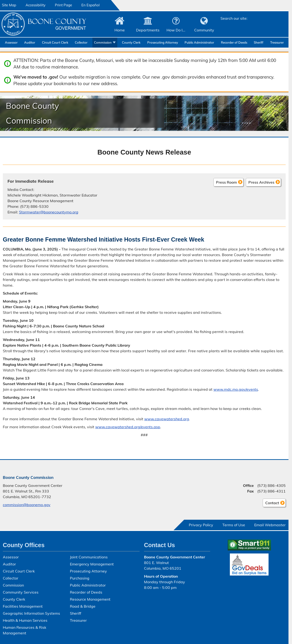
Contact (271, 504)
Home (120, 30)
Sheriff (259, 42)
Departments (148, 30)
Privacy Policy (201, 525)
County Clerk (131, 42)
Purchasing (80, 578)
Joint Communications (89, 557)
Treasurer (277, 42)
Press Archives (261, 182)
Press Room (226, 182)
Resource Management (90, 599)
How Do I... (176, 30)
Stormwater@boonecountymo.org (49, 212)
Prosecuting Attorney (163, 42)
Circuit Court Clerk (55, 42)
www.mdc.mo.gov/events (236, 389)
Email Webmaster (270, 525)
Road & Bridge (83, 606)
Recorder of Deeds (234, 42)
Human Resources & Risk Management (25, 630)
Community (204, 30)
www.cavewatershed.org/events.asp (128, 427)
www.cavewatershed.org (167, 419)
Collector (81, 42)
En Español (91, 5)
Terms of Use (234, 525)
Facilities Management (23, 606)
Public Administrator (199, 42)
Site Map (9, 5)
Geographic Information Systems (31, 613)
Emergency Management (92, 564)
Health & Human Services (25, 620)
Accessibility (36, 5)
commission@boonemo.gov (27, 505)
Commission (103, 42)
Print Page (63, 5)
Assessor (11, 42)
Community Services (21, 592)
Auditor (30, 42)
